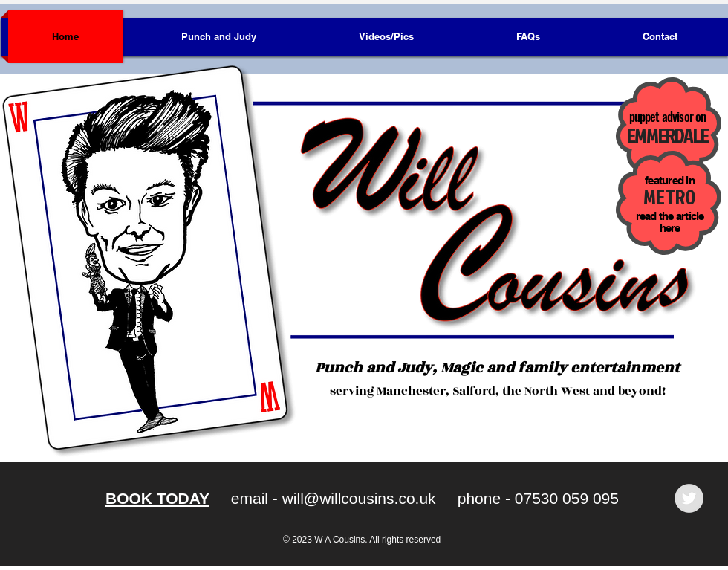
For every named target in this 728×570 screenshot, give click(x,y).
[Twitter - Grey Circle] (689, 498)
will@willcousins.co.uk (359, 498)
